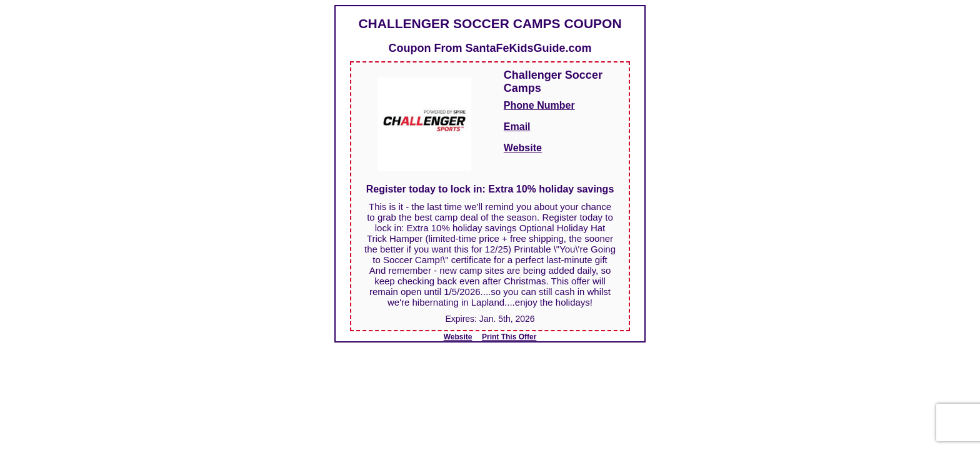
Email (517, 127)
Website (523, 148)
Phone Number (539, 105)
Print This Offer (509, 337)
